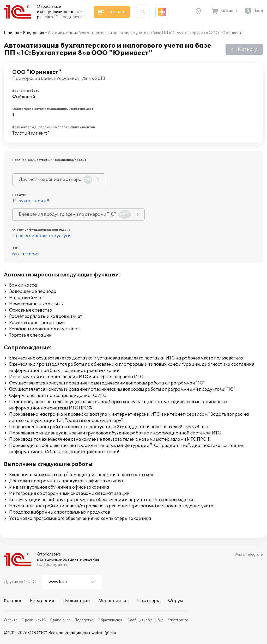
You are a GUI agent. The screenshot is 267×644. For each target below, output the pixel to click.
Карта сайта (178, 620)
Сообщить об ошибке (145, 620)
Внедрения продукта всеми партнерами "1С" (75, 214)
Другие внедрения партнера (55, 180)
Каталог (13, 601)
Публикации (76, 601)
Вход (258, 11)
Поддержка (84, 620)
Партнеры (148, 601)
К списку (247, 49)
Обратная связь (110, 620)
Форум (175, 601)
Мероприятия (114, 601)
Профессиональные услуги (41, 236)
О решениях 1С (34, 620)
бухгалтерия (26, 254)
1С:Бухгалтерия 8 (31, 201)
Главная (11, 33)
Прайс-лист (60, 620)
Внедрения (33, 33)
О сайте (11, 620)
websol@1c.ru (104, 633)
